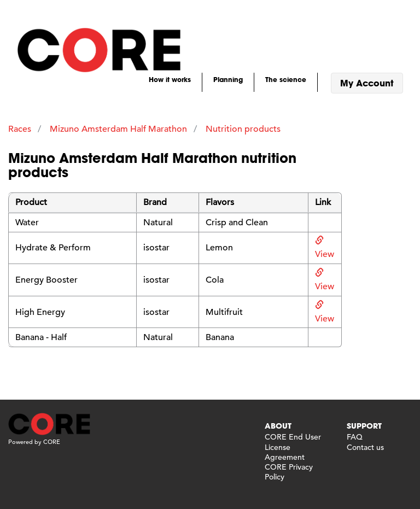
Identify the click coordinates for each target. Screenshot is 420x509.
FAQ (355, 437)
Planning (228, 79)
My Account (367, 83)
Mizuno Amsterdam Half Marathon (118, 129)
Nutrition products (243, 129)
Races (20, 129)
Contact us (365, 447)
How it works (170, 79)
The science (286, 79)
